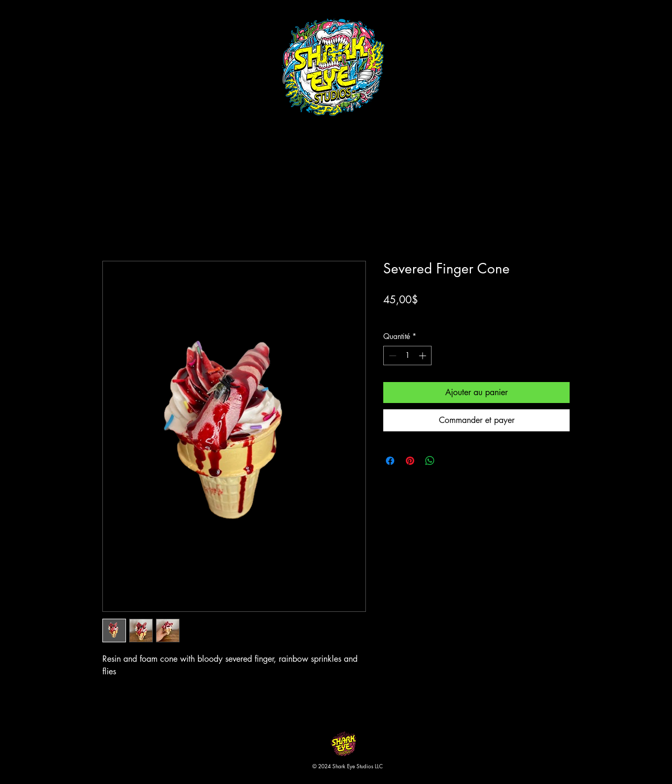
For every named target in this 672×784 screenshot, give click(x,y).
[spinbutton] (407, 356)
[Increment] (423, 356)
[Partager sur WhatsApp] (430, 461)
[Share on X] (450, 461)
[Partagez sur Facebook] (390, 461)
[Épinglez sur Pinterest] (410, 461)
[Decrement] (391, 356)
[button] (584, 26)
